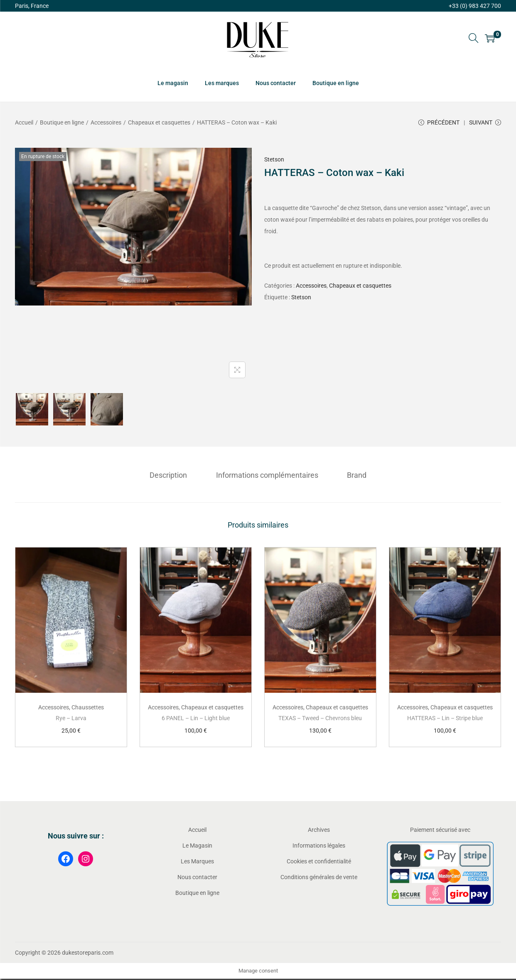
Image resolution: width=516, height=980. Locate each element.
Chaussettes (88, 708)
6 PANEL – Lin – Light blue (196, 719)
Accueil (24, 122)
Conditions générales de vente (319, 878)
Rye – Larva (71, 719)
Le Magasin (197, 846)
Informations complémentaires (267, 476)
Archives (319, 831)
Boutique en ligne (62, 122)
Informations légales (319, 846)
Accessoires (106, 122)
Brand (354, 476)
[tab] (171, 476)
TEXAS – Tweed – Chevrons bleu (320, 719)
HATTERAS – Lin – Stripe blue (445, 719)
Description (171, 476)
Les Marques (197, 862)
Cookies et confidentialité (319, 862)
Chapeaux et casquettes (159, 122)
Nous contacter (197, 878)
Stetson (274, 161)
